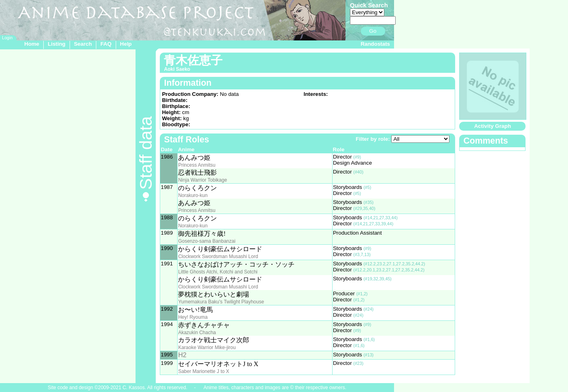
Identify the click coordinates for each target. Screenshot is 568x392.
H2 (182, 355)
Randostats (375, 44)
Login (7, 38)
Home (32, 44)
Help (126, 44)
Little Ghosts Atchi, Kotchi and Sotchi (218, 272)
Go (373, 31)
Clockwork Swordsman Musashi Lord (218, 256)
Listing (57, 44)
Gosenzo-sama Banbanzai (207, 241)
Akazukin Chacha (197, 333)
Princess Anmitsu (197, 165)
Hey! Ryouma (193, 317)
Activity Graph (493, 126)
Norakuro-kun (193, 195)
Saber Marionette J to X (203, 371)
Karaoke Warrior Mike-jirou (207, 348)
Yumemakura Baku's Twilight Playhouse (221, 302)
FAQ (106, 44)
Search (83, 44)
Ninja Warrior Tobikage (202, 180)
